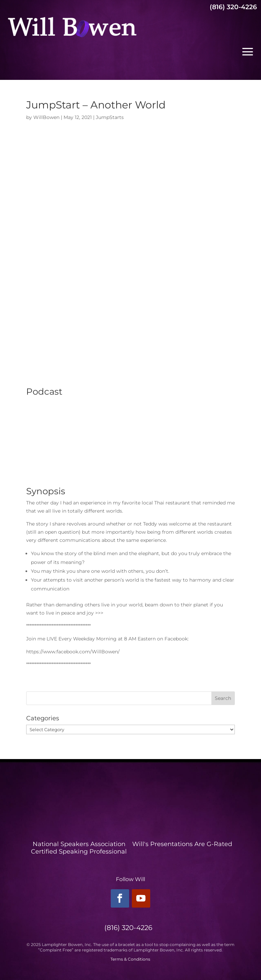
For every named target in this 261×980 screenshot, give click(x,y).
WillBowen (46, 117)
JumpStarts (110, 117)
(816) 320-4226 (233, 7)
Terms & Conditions (130, 959)
